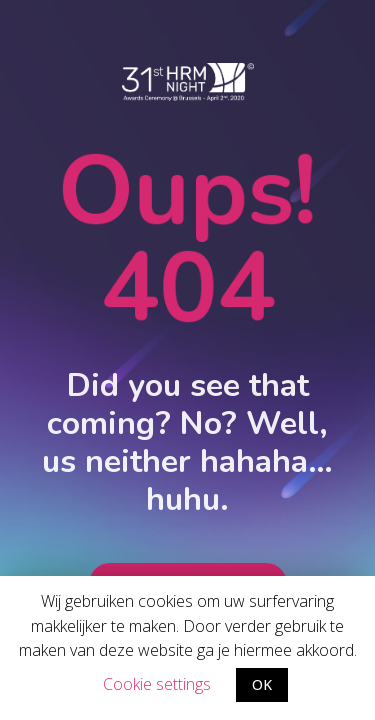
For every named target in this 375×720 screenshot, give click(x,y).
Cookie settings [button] (157, 684)
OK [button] (262, 684)
